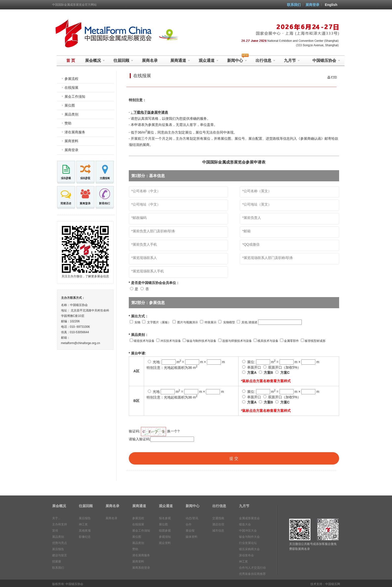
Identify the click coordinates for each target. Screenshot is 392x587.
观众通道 (209, 61)
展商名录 (150, 60)
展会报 (190, 531)
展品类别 (71, 114)
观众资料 (165, 543)
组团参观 (165, 531)
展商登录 (312, 5)
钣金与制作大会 (249, 537)
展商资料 (71, 141)
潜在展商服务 (75, 132)
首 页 (71, 60)
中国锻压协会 (326, 61)
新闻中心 (193, 506)
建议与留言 (60, 555)
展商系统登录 (141, 568)
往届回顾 (123, 61)
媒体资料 (192, 537)
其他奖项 (85, 531)
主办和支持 (60, 524)
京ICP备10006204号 (99, 584)
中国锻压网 (333, 584)
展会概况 (95, 61)
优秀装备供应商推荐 (252, 574)
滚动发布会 (246, 555)
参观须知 (165, 537)
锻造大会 (245, 524)
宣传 (55, 531)
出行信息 (265, 61)
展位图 (70, 105)
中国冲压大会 (248, 531)
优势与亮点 (60, 543)
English (331, 5)
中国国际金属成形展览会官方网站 (74, 5)
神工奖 (83, 524)
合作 (189, 524)
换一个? (173, 431)
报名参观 (165, 518)
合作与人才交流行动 (252, 568)
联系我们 (294, 5)
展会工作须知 (75, 96)
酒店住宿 (218, 524)
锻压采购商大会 (249, 549)
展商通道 (180, 61)
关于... (56, 518)
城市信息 (218, 531)
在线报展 (71, 88)
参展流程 (71, 79)
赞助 (68, 123)
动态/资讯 (192, 518)
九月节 (292, 61)
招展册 (57, 562)
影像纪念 (85, 537)
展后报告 (58, 549)
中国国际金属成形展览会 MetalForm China (102, 34)
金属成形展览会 (249, 518)
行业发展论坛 (248, 543)
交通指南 (218, 518)
